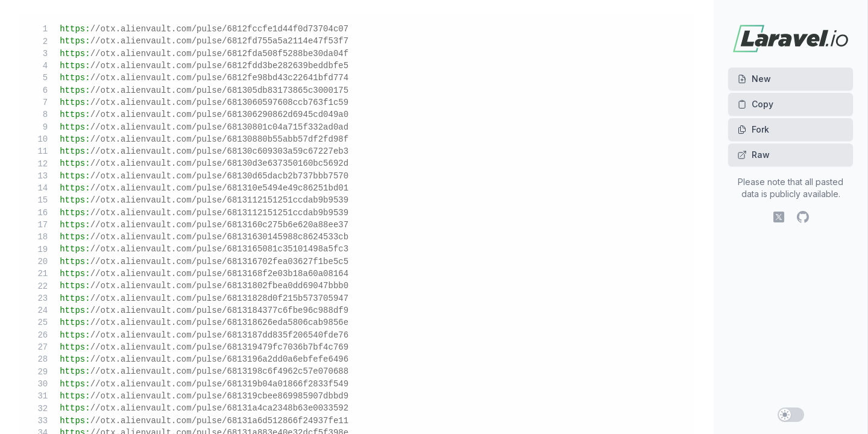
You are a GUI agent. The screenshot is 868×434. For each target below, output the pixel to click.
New (754, 79)
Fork (753, 129)
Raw (753, 155)
